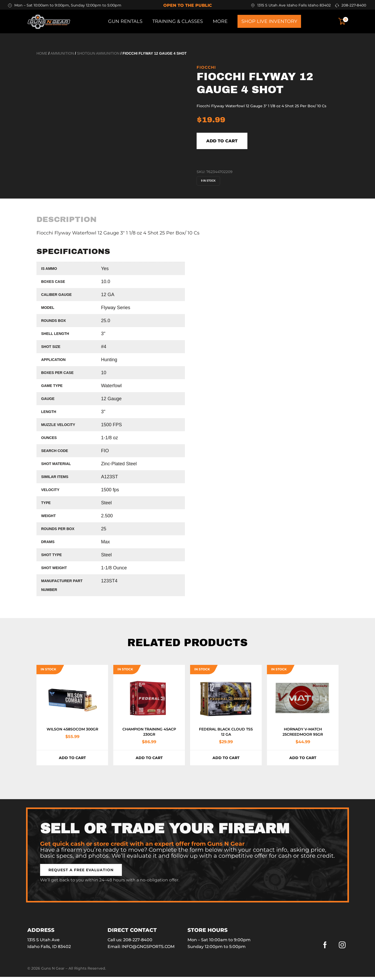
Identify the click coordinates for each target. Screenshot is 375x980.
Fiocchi (206, 67)
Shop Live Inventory (269, 21)
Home (42, 53)
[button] (81, 873)
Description (67, 222)
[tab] (67, 222)
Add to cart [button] (72, 761)
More (220, 21)
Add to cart (234, 142)
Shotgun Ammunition (98, 53)
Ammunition (62, 53)
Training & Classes (178, 21)
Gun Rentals (125, 21)
